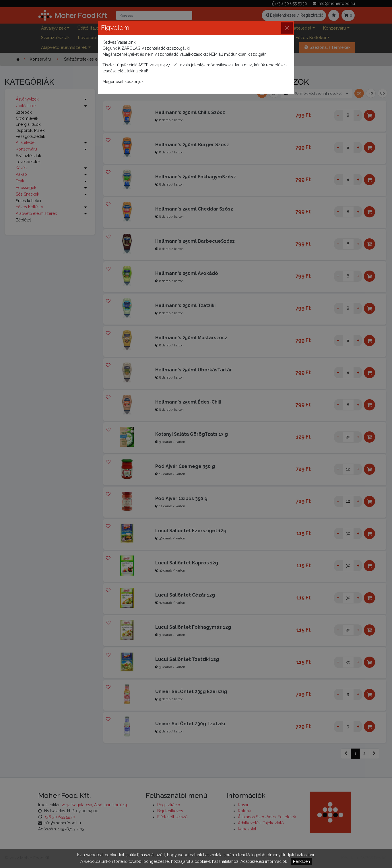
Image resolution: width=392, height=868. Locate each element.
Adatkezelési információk (264, 861)
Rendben (301, 861)
